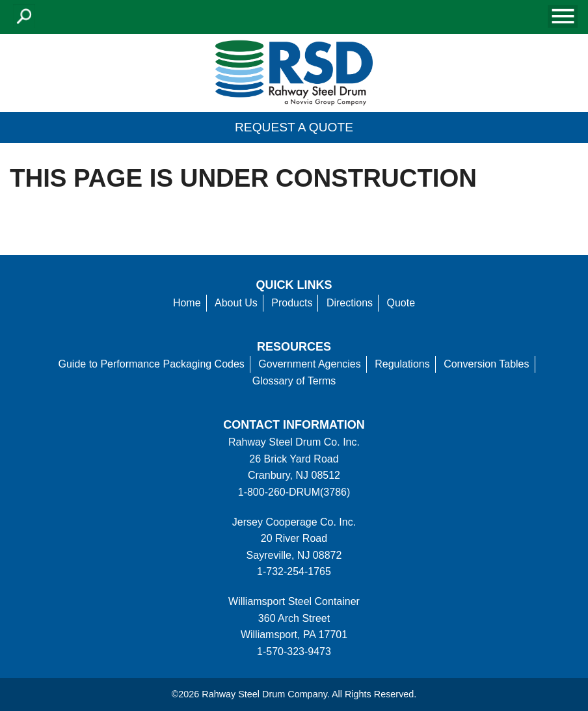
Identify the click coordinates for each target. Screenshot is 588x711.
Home (187, 303)
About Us (236, 303)
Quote (401, 303)
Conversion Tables (486, 364)
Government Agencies (309, 364)
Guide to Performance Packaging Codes (151, 364)
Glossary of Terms (294, 381)
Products (292, 303)
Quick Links (294, 285)
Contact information (294, 425)
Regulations (402, 364)
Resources (294, 347)
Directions (350, 303)
